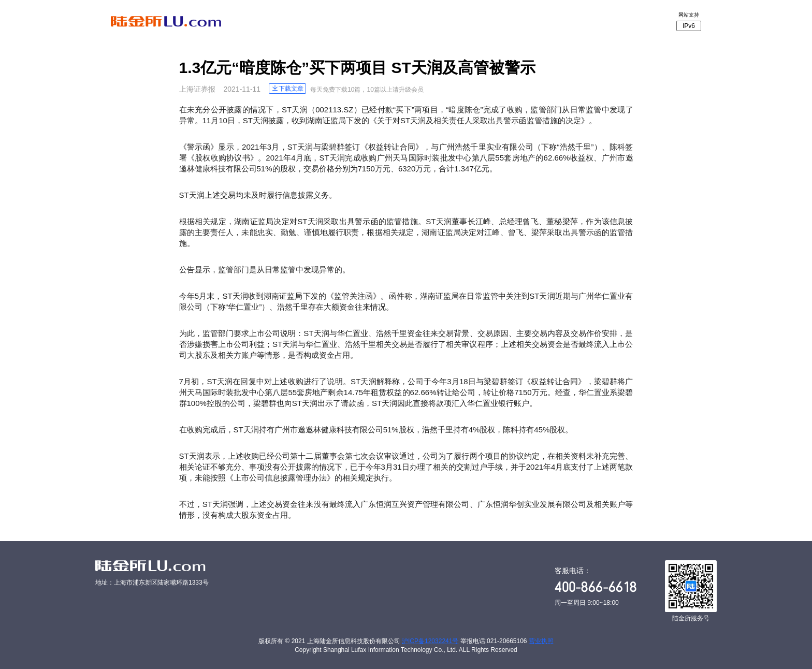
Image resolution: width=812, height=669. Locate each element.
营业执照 (541, 641)
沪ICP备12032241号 (430, 641)
